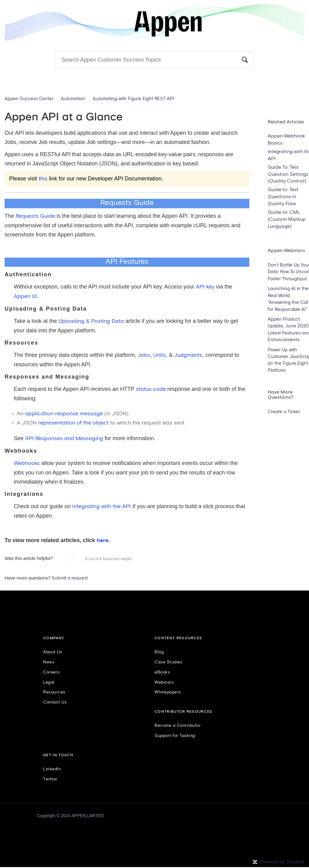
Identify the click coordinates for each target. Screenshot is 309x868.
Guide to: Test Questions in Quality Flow (283, 197)
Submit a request (70, 578)
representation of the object (73, 423)
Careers (52, 672)
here (102, 541)
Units (160, 355)
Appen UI (25, 296)
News (49, 662)
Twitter (50, 779)
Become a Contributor (178, 726)
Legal (49, 682)
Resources (54, 692)
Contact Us (55, 702)
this (43, 179)
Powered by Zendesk (282, 862)
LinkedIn (52, 769)
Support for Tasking (175, 736)
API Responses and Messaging (64, 439)
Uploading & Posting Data (91, 321)
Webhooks (27, 463)
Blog (159, 652)
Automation (73, 99)
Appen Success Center (29, 99)
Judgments (188, 355)
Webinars (164, 682)
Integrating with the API (102, 507)
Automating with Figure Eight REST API (133, 99)
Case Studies (168, 662)
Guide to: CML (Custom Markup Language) (287, 219)
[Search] (154, 60)
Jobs (144, 355)
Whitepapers (168, 692)
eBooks (162, 672)
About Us (53, 652)
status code (151, 389)
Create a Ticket (284, 412)
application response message (64, 414)
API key (205, 287)
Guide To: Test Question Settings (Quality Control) (288, 174)
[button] (64, 560)
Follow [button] (295, 111)
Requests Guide (35, 216)
